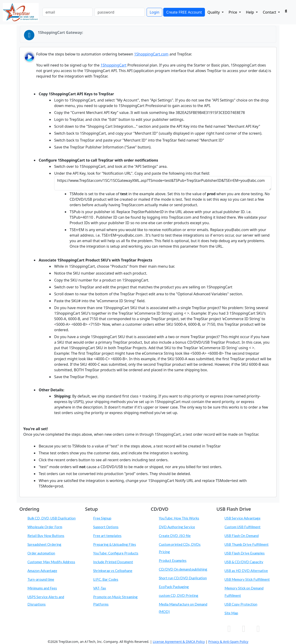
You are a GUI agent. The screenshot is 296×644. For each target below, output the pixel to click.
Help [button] (250, 12)
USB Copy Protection (241, 604)
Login (154, 12)
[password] (120, 12)
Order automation (41, 553)
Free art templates (107, 536)
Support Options (106, 527)
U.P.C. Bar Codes (106, 579)
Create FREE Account (184, 12)
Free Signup (102, 518)
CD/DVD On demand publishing (183, 569)
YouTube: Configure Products (116, 553)
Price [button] (233, 12)
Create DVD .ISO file (175, 536)
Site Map (231, 613)
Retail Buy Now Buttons (46, 536)
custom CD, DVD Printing (179, 595)
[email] (68, 12)
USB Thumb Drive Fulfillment (247, 544)
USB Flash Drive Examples (245, 553)
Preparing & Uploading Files (115, 544)
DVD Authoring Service (177, 527)
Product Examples (173, 560)
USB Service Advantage (243, 518)
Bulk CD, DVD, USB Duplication (52, 518)
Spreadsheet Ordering (44, 544)
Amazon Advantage (42, 571)
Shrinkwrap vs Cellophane (113, 571)
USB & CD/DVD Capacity (244, 562)
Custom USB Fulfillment (243, 527)
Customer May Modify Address (51, 562)
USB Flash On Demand (242, 536)
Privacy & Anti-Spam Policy (228, 642)
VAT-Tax (100, 588)
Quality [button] (214, 12)
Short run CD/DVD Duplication (183, 578)
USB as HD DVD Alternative (246, 571)
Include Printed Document (113, 562)
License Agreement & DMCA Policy (179, 642)
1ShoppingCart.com (151, 54)
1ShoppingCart (114, 65)
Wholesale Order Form (45, 527)
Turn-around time (41, 579)
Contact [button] (270, 12)
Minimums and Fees (42, 588)
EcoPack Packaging (174, 587)
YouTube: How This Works (179, 518)
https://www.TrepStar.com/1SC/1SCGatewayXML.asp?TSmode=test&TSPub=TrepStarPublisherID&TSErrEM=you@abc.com (163, 183)
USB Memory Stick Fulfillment (247, 579)
